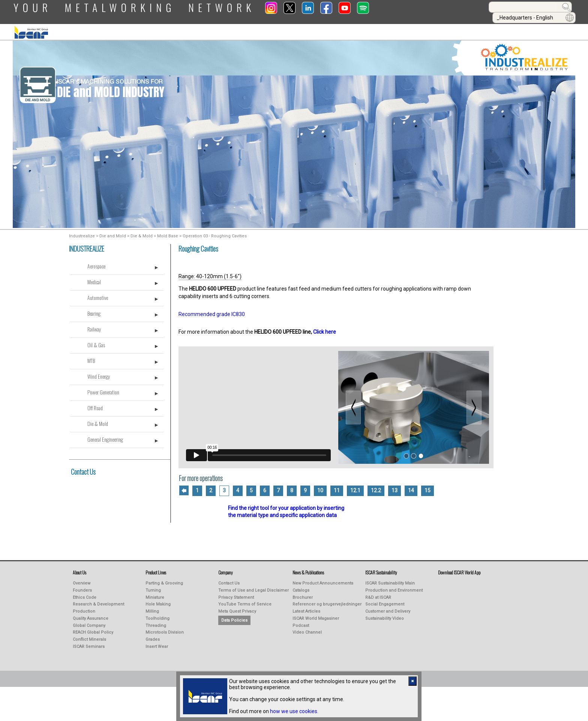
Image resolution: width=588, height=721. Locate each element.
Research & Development (98, 601)
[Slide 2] (413, 452)
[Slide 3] (421, 452)
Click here (325, 328)
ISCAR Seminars (89, 643)
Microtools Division (165, 629)
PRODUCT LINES (132, 27)
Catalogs (301, 587)
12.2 (376, 487)
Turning (153, 587)
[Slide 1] (406, 452)
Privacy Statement (236, 594)
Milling (152, 608)
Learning (309, 27)
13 (394, 487)
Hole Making (158, 601)
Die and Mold (113, 233)
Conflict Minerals (89, 636)
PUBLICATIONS (254, 27)
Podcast (301, 622)
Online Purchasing (370, 27)
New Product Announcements (323, 580)
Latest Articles (306, 608)
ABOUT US (75, 27)
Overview (82, 580)
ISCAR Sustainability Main (390, 580)
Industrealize (82, 233)
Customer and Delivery (388, 608)
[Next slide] (474, 404)
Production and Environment (394, 587)
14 (411, 487)
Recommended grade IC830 (212, 311)
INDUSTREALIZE (194, 27)
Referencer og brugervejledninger (327, 601)
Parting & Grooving (164, 580)
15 (427, 487)
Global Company (89, 622)
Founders (82, 587)
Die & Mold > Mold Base (154, 233)
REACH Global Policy (93, 629)
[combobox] (446, 7)
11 (337, 487)
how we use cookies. (294, 711)
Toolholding (157, 615)
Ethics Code (85, 594)
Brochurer (303, 594)
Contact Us (83, 468)
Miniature (155, 594)
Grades (153, 636)
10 (320, 487)
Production (84, 608)
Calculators (437, 27)
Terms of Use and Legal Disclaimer (253, 587)
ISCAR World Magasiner (316, 615)
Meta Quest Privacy (237, 608)
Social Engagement (385, 601)
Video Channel (307, 629)
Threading (156, 622)
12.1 (355, 487)
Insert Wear (157, 643)
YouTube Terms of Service (245, 601)
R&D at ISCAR (378, 594)
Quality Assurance (91, 615)
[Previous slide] (353, 404)
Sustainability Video (385, 615)
